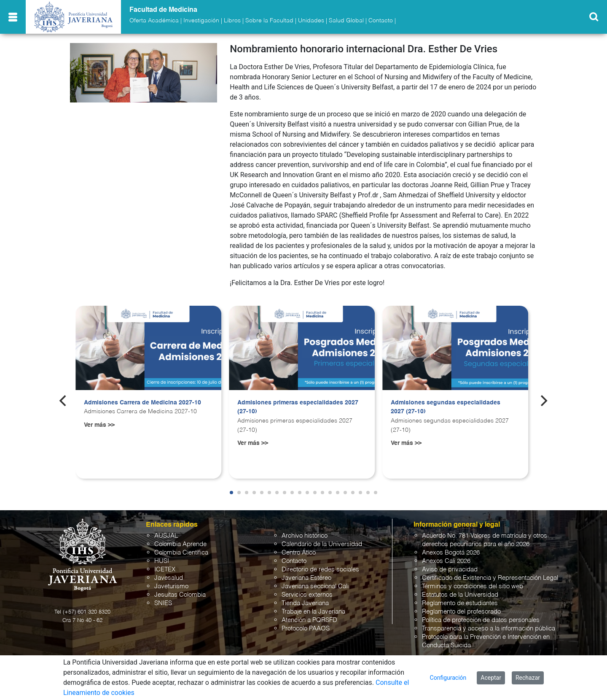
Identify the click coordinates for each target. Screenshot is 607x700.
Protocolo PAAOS (306, 629)
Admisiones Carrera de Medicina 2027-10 (142, 403)
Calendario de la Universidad (322, 544)
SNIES (163, 603)
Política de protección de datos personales (481, 620)
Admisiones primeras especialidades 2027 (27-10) (298, 407)
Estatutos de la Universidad (460, 595)
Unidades (311, 21)
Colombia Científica (181, 553)
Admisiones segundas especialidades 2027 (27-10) (446, 407)
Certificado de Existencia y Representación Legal (490, 578)
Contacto (381, 21)
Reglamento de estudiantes (460, 603)
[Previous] (64, 401)
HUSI (162, 561)
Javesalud (169, 578)
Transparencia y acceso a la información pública (489, 629)
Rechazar (528, 678)
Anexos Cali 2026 (446, 561)
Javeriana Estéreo (306, 578)
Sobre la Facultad (269, 21)
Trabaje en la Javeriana (313, 612)
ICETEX (165, 569)
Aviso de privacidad (450, 569)
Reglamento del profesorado (461, 612)
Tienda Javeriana (305, 603)
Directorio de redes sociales (320, 569)
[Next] (543, 401)
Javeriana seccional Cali (315, 586)
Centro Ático (299, 553)
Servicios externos (307, 595)
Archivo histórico (305, 536)
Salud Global (346, 21)
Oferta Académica (154, 21)
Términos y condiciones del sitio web (473, 586)
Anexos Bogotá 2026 (451, 553)
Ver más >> (99, 425)
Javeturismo (171, 586)
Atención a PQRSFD (309, 620)
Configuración (448, 678)
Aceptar (491, 678)
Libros (232, 21)
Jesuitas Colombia (180, 595)
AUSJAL (166, 536)
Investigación (201, 21)
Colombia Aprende (180, 544)
